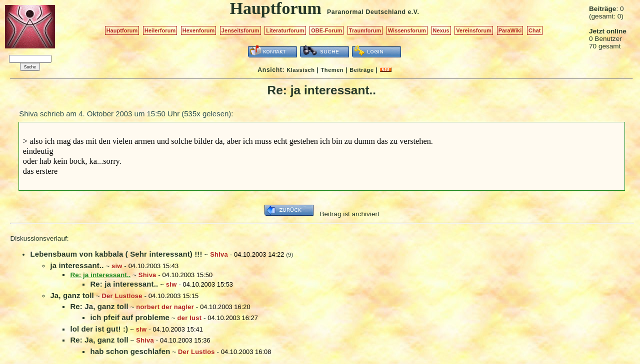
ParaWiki (510, 30)
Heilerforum (160, 30)
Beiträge (361, 70)
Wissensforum (407, 30)
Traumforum (365, 30)
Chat (535, 30)
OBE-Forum (326, 30)
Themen (332, 70)
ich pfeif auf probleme (130, 317)
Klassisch (300, 70)
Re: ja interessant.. (124, 284)
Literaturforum (285, 30)
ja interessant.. (77, 265)
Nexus (441, 30)
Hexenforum (199, 30)
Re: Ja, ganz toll (99, 306)
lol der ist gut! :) (99, 329)
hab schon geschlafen (130, 351)
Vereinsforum (474, 30)
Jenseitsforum (240, 30)
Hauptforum (122, 30)
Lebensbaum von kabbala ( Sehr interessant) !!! (116, 254)
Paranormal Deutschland (366, 12)
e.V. (413, 12)
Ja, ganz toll (72, 295)
